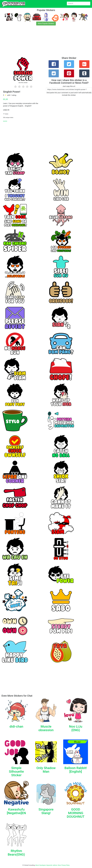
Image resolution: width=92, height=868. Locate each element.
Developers (43, 865)
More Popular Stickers (46, 23)
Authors (55, 865)
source (5, 121)
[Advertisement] (46, 42)
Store (59, 865)
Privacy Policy (65, 865)
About (37, 865)
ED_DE (5, 99)
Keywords (49, 865)
